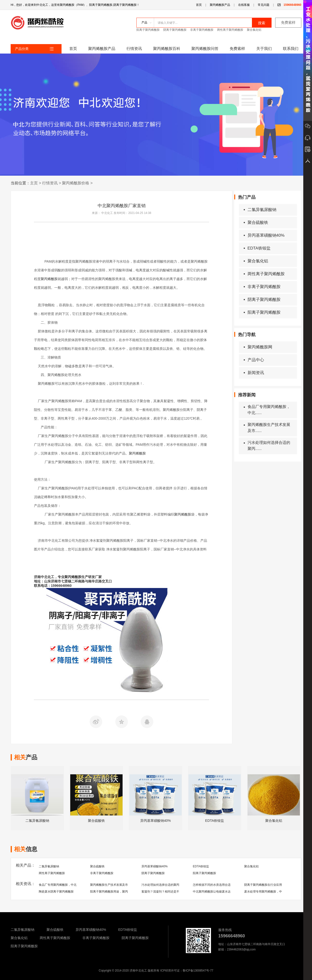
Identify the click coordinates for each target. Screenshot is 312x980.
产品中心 (254, 360)
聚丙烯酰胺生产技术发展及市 (109, 885)
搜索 (262, 23)
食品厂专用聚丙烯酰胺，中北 (58, 885)
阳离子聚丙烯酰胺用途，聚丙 (109, 892)
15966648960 (289, 5)
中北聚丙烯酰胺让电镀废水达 (212, 892)
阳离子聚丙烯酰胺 (148, 30)
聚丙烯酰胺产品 (220, 5)
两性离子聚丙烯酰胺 (230, 30)
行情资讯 (134, 49)
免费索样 (288, 22)
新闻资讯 (254, 373)
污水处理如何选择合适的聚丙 (160, 885)
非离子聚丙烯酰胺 (202, 30)
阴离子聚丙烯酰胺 (175, 30)
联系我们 (291, 49)
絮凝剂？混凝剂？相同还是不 (160, 892)
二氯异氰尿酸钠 (260, 210)
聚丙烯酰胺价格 (76, 183)
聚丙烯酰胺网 (258, 347)
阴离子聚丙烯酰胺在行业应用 (263, 885)
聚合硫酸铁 (256, 223)
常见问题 (264, 5)
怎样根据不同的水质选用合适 (212, 885)
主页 (34, 183)
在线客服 (244, 5)
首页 (199, 5)
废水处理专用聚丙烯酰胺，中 (263, 892)
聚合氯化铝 (254, 30)
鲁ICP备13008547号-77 (198, 971)
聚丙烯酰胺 (49, 279)
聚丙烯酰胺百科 (167, 49)
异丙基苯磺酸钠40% (264, 235)
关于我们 (264, 49)
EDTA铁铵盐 (257, 248)
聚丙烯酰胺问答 (205, 49)
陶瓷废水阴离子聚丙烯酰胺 (56, 892)
